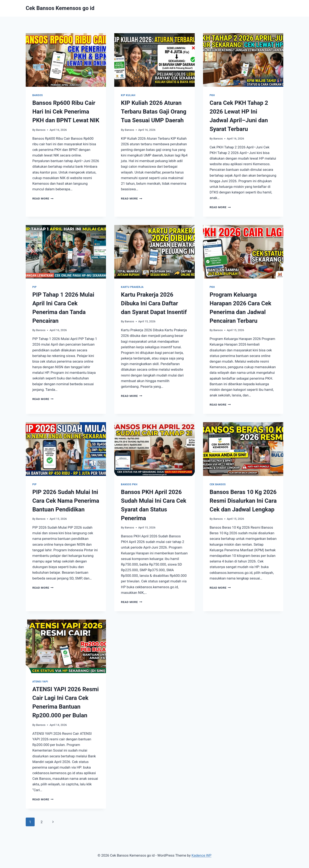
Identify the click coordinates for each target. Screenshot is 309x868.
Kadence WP (202, 855)
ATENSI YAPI (40, 682)
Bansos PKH (129, 484)
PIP (35, 287)
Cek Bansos (218, 484)
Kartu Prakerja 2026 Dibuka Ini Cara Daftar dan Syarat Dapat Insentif (154, 303)
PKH (212, 95)
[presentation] (66, 60)
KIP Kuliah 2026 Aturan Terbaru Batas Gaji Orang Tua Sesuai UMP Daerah (154, 112)
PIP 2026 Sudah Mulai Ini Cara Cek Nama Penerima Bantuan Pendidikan (66, 501)
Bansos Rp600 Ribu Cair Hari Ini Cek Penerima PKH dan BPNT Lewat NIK (66, 112)
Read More (43, 198)
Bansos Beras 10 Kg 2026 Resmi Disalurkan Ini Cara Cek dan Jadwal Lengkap (243, 501)
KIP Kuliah (128, 95)
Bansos (38, 95)
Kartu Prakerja (132, 287)
